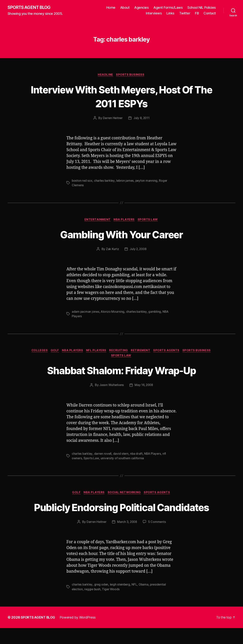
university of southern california (123, 460)
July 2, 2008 (138, 250)
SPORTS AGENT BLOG (31, 8)
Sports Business (131, 75)
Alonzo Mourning (113, 313)
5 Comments (158, 538)
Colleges (37, 352)
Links (170, 13)
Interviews (154, 13)
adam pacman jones (86, 313)
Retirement (143, 352)
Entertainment (97, 220)
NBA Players (125, 220)
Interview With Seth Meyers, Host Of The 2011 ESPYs (122, 97)
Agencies (141, 8)
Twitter (185, 13)
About (125, 8)
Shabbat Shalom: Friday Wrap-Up (121, 372)
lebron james (126, 181)
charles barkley (105, 181)
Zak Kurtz (112, 250)
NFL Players (96, 352)
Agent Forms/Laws (168, 8)
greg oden (102, 601)
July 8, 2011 (142, 119)
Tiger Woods (112, 605)
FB (197, 13)
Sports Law (149, 220)
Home (111, 8)
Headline (105, 75)
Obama (145, 601)
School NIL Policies (202, 8)
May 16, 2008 (144, 387)
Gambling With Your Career (122, 235)
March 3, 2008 (127, 538)
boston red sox (82, 181)
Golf (53, 352)
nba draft (137, 455)
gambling (156, 313)
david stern (121, 455)
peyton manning (148, 181)
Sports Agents (169, 352)
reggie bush (93, 605)
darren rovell (103, 455)
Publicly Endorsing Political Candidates (122, 516)
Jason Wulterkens (111, 387)
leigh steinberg (121, 601)
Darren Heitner (112, 119)
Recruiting (120, 352)
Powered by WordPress (79, 633)
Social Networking (125, 495)
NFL (136, 601)
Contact (210, 13)
